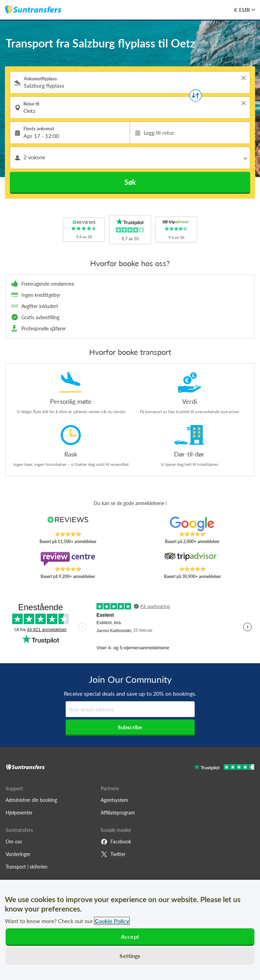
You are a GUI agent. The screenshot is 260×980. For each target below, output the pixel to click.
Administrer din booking (31, 800)
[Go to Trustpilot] (224, 768)
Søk (130, 182)
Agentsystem (114, 800)
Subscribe (130, 727)
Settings (130, 956)
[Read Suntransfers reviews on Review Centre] (68, 559)
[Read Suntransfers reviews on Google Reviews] (192, 524)
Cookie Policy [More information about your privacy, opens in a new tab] (112, 921)
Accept (130, 937)
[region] (130, 930)
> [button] (244, 78)
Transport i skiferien (27, 867)
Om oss (14, 842)
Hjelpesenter (19, 813)
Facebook (116, 842)
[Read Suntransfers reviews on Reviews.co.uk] (68, 524)
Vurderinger (18, 854)
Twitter (113, 854)
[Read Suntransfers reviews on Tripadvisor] (192, 559)
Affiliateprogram (118, 813)
